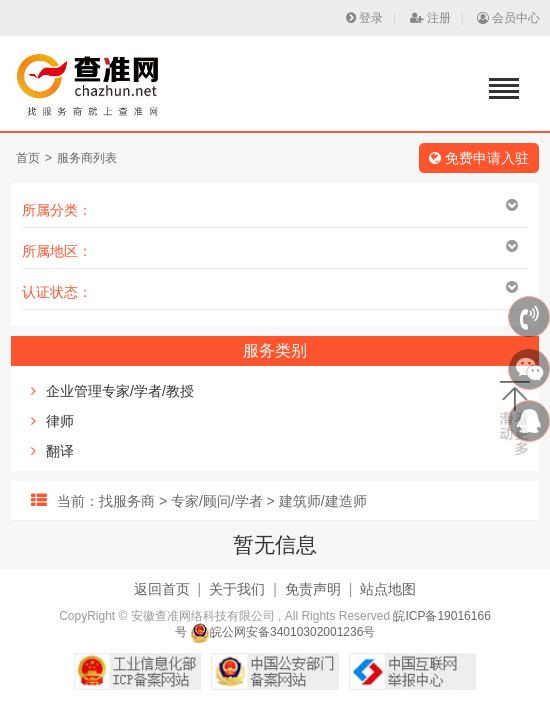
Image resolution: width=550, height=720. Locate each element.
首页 (28, 158)
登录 (364, 18)
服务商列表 (87, 158)
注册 (430, 18)
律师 (60, 421)
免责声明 (313, 589)
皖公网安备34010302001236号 (282, 632)
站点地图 (388, 589)
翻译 (60, 451)
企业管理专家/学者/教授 (120, 391)
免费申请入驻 (479, 158)
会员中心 (508, 18)
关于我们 (237, 589)
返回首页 (162, 589)
